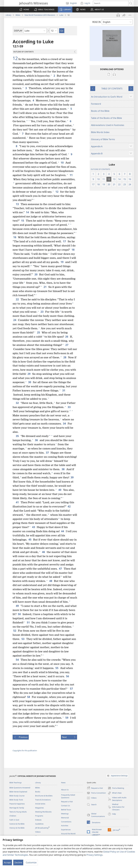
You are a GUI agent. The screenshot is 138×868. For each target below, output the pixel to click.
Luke (61, 15)
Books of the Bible (100, 111)
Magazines (39, 808)
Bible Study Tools (16, 800)
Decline (18, 863)
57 (72, 689)
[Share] (124, 15)
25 (39, 332)
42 (69, 506)
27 (67, 345)
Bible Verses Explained (18, 792)
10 (62, 163)
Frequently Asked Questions (68, 796)
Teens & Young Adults (18, 812)
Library (8, 15)
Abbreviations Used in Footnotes (108, 125)
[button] (44, 10)
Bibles (18, 15)
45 (30, 539)
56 (68, 676)
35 (18, 436)
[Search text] (111, 3)
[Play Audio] (118, 15)
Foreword (96, 104)
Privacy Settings (95, 855)
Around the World (68, 834)
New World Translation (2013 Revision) (40, 15)
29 (29, 374)
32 (18, 403)
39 (72, 477)
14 (28, 212)
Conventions (66, 822)
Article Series (40, 804)
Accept (7, 863)
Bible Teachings (16, 783)
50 (20, 614)
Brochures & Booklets (44, 796)
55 (57, 668)
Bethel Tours (66, 810)
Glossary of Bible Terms (103, 139)
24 (15, 320)
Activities (65, 826)
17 (65, 241)
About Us (65, 790)
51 (29, 622)
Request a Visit (67, 802)
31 (64, 390)
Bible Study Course (17, 796)
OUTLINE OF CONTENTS (100, 169)
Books (38, 792)
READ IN (97, 22)
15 (23, 221)
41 (18, 502)
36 (37, 440)
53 (23, 639)
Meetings (65, 814)
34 (65, 423)
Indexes (38, 820)
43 (34, 527)
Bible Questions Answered (20, 788)
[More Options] (130, 15)
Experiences (66, 830)
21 (45, 287)
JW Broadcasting (42, 828)
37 (48, 453)
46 (44, 552)
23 (42, 312)
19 (62, 262)
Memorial (65, 818)
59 (67, 718)
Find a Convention (96, 793)
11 (71, 175)
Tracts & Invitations (43, 800)
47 (61, 569)
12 (15, 58)
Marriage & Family (17, 808)
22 (18, 299)
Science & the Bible (17, 824)
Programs (39, 816)
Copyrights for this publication (25, 751)
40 (60, 490)
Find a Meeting (116, 788)
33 (69, 407)
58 (29, 697)
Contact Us (66, 806)
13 (18, 204)
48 (51, 581)
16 (15, 237)
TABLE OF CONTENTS (112, 89)
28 (65, 357)
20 (36, 274)
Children (13, 816)
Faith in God (14, 820)
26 (67, 337)
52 (15, 631)
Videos (38, 832)
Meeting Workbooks (43, 812)
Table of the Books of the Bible (106, 118)
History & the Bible (17, 828)
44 (63, 531)
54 (18, 660)
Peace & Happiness (17, 804)
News (63, 783)
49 (18, 606)
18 (73, 250)
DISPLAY (18, 31)
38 (63, 469)
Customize (31, 863)
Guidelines (39, 824)
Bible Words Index (100, 132)
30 (30, 382)
